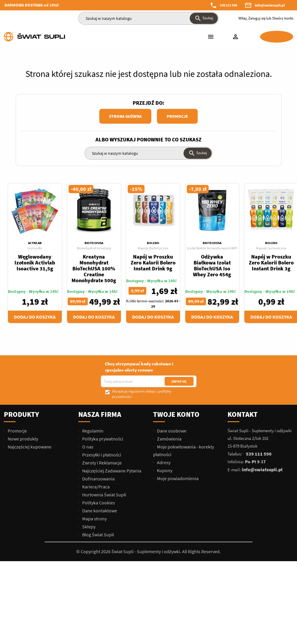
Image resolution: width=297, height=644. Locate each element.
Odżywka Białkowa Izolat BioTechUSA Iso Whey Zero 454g (212, 265)
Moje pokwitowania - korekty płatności (184, 451)
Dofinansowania (98, 479)
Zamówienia (169, 439)
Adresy (163, 462)
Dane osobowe (171, 431)
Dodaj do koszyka (35, 317)
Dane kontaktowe (99, 511)
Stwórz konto (283, 18)
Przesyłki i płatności (101, 455)
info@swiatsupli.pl (270, 5)
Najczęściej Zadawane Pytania (111, 471)
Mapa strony (94, 519)
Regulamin (92, 431)
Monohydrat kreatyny (94, 248)
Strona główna (125, 116)
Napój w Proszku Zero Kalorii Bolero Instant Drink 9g (153, 263)
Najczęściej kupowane (29, 447)
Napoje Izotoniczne (271, 248)
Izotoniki (35, 248)
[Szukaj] (148, 18)
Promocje (177, 116)
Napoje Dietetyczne (153, 248)
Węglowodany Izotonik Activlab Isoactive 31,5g (35, 263)
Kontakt (243, 414)
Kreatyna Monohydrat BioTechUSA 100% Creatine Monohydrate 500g (94, 268)
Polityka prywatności (102, 439)
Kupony (164, 470)
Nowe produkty (22, 439)
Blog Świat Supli (98, 535)
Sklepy (88, 527)
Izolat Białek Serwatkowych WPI (212, 248)
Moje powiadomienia (177, 478)
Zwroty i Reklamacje (102, 463)
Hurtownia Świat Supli (104, 495)
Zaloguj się (257, 18)
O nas (87, 447)
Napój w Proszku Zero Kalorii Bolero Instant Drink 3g (271, 263)
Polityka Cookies (98, 503)
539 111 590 (228, 5)
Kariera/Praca (95, 487)
